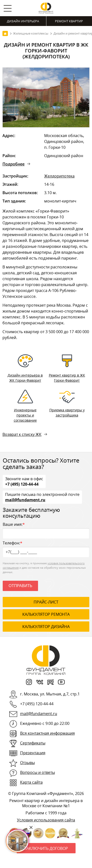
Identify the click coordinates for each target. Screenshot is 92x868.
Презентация (33, 753)
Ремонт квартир (69, 21)
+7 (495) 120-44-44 (22, 484)
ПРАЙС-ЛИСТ (46, 602)
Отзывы (27, 763)
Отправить (20, 586)
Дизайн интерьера (23, 21)
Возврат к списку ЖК (22, 434)
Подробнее (13, 164)
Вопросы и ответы (38, 772)
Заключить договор (46, 848)
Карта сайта (31, 782)
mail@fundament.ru (25, 500)
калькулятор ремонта (46, 614)
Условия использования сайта (46, 820)
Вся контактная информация (47, 733)
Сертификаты (33, 743)
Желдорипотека (59, 176)
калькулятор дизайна (46, 627)
